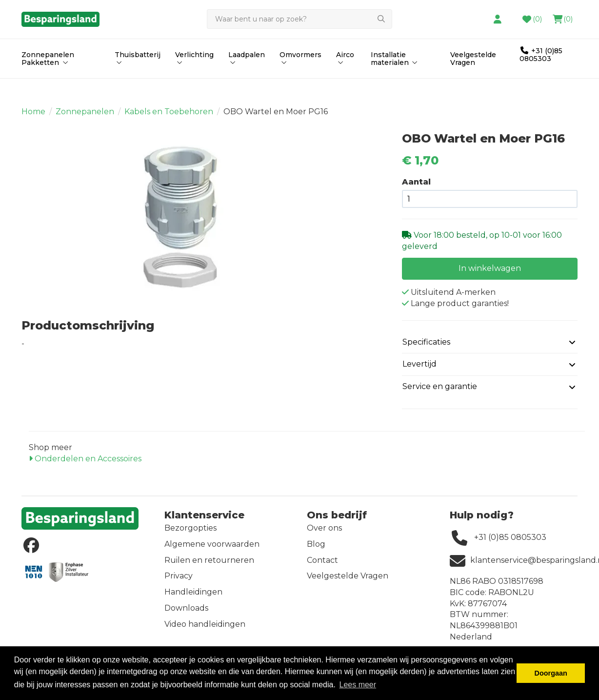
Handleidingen (193, 598)
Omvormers (300, 79)
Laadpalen (247, 79)
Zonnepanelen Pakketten (48, 79)
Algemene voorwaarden (212, 550)
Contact (322, 566)
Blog (316, 550)
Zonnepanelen (85, 118)
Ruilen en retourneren (209, 566)
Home (33, 118)
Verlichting (194, 79)
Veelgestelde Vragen (473, 79)
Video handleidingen (205, 630)
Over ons (324, 534)
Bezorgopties (190, 534)
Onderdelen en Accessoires (85, 465)
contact (392, 16)
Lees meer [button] (358, 685)
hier (350, 16)
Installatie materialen (395, 79)
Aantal (416, 188)
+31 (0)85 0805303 (541, 75)
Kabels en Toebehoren (169, 118)
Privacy (179, 582)
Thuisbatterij (138, 79)
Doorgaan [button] (551, 673)
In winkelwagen (490, 275)
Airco (345, 79)
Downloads (186, 614)
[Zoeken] (289, 40)
